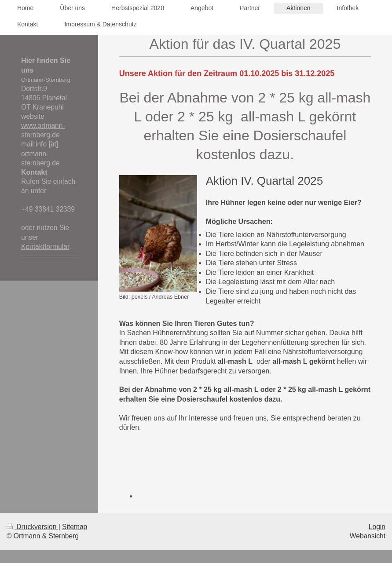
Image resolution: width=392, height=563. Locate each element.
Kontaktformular (45, 247)
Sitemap (75, 527)
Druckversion (33, 527)
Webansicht (368, 536)
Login (377, 527)
